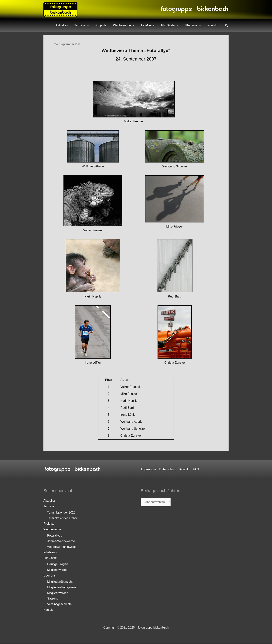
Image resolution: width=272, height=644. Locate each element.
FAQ (195, 469)
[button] (227, 25)
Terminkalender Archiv (62, 518)
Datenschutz (168, 469)
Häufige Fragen (58, 565)
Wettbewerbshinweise (62, 547)
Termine (93, 25)
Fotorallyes (55, 536)
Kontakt (214, 25)
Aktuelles (77, 25)
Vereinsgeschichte (59, 605)
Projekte (112, 25)
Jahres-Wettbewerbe (61, 541)
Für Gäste (173, 25)
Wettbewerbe (131, 25)
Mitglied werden (58, 570)
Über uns (194, 25)
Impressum (149, 469)
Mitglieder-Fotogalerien (63, 588)
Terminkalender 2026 (61, 513)
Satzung (53, 599)
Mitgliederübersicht (60, 582)
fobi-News (155, 25)
